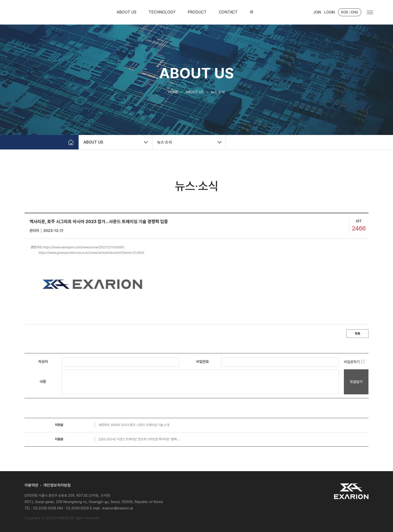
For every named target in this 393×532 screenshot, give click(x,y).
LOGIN (330, 12)
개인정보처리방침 (57, 485)
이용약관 (31, 485)
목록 (357, 334)
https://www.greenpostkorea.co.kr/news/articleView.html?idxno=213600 (91, 253)
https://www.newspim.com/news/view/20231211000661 (84, 247)
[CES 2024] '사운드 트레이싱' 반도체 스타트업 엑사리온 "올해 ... (139, 439)
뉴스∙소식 (165, 142)
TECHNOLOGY (162, 12)
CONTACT (228, 12)
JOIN (317, 12)
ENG (355, 12)
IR (252, 12)
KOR (345, 12)
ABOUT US (126, 12)
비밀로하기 (354, 362)
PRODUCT (197, 12)
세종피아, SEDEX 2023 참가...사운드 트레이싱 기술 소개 (134, 425)
